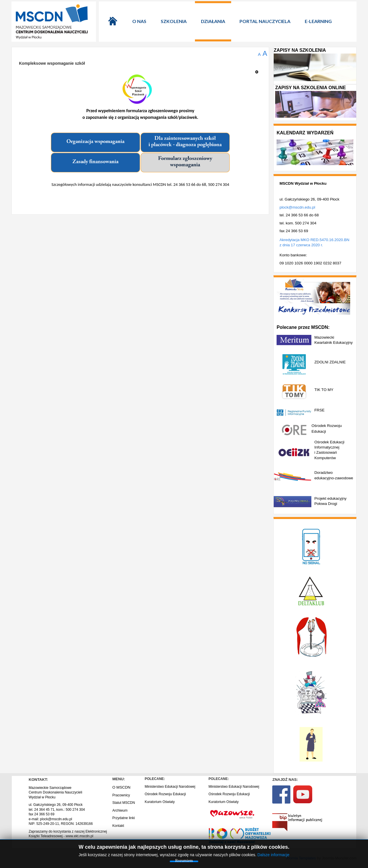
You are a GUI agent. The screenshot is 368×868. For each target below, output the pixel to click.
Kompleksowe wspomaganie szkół (52, 63)
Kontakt (118, 826)
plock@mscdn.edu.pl (297, 207)
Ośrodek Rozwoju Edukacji (165, 794)
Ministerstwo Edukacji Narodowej (170, 787)
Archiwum (120, 810)
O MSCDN (121, 787)
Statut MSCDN (124, 803)
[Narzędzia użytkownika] (258, 70)
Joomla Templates (301, 858)
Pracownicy (121, 795)
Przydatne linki (124, 818)
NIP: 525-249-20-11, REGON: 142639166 (61, 824)
